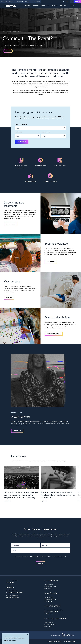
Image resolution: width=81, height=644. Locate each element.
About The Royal (12, 580)
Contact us (10, 583)
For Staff (9, 585)
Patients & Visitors (32, 6)
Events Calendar (12, 595)
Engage (55, 6)
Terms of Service (58, 557)
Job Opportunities (12, 598)
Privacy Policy (47, 557)
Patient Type (45, 132)
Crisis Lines (10, 588)
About (72, 6)
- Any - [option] (18, 128)
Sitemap (49, 641)
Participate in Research (14, 593)
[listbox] (40, 128)
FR (67, 2)
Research (64, 6)
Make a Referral (12, 590)
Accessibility (57, 641)
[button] (73, 18)
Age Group (19, 132)
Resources (45, 6)
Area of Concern (21, 124)
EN (64, 2)
